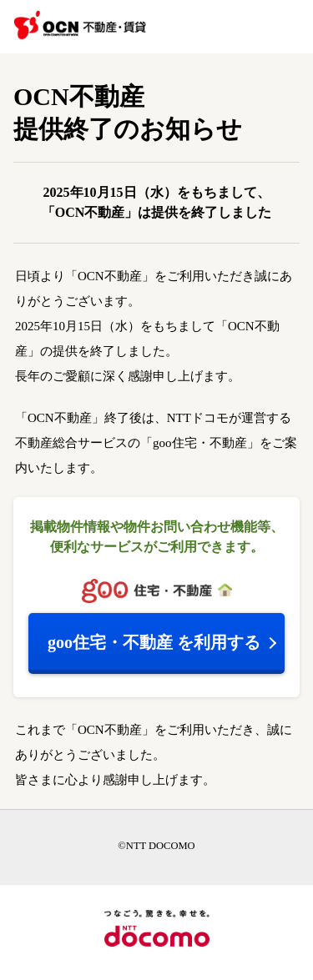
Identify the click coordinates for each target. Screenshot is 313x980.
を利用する (154, 642)
